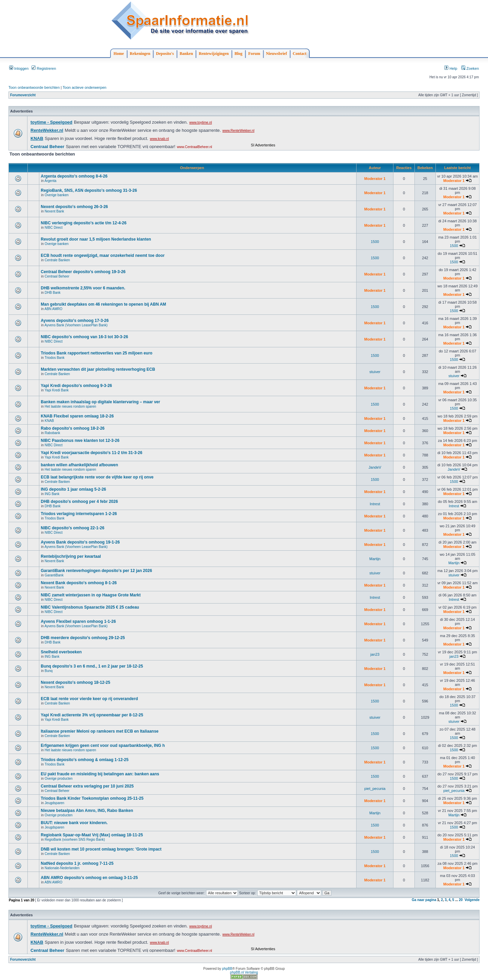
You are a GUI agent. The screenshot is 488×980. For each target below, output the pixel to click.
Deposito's (165, 54)
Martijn (375, 559)
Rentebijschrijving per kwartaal (71, 556)
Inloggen (19, 68)
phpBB (227, 969)
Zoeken (470, 68)
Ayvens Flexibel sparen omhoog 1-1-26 (78, 621)
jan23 (375, 654)
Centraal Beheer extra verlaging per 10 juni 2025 (87, 786)
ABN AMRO (53, 309)
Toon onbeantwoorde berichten (34, 87)
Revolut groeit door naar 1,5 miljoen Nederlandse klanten (96, 239)
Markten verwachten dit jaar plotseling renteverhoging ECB (98, 369)
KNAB (49, 421)
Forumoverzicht (23, 95)
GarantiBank (54, 575)
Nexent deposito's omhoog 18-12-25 (75, 682)
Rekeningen (140, 54)
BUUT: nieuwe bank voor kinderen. (74, 823)
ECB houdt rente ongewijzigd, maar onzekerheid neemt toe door (103, 256)
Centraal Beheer (57, 276)
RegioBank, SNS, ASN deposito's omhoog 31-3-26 (89, 190)
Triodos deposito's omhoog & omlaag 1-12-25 (85, 760)
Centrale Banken (57, 260)
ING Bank (52, 494)
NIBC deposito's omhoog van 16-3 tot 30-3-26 (84, 337)
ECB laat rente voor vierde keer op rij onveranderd (89, 699)
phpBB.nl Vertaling (244, 972)
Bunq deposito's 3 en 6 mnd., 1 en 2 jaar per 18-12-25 (92, 666)
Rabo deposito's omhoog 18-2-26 (73, 428)
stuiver (375, 372)
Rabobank (53, 433)
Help (451, 68)
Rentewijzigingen (214, 54)
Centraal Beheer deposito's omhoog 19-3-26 (83, 272)
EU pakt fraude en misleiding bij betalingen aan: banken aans (100, 774)
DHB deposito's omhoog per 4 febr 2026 (79, 502)
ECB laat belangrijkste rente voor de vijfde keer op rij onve (97, 477)
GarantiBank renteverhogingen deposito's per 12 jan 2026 (96, 571)
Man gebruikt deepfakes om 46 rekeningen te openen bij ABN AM (103, 304)
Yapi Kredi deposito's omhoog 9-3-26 (76, 386)
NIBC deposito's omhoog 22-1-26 (73, 528)
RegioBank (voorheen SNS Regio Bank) (75, 840)
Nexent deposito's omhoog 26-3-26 (74, 207)
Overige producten (59, 779)
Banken (186, 54)
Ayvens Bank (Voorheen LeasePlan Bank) (76, 325)
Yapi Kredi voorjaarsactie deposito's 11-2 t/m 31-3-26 (91, 453)
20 (461, 900)
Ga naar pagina (424, 900)
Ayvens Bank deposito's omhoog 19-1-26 (80, 542)
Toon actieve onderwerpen (85, 87)
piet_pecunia (375, 789)
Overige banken (57, 195)
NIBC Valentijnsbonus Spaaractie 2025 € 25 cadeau (90, 607)
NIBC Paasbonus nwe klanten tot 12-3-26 (80, 441)
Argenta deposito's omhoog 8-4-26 (74, 176)
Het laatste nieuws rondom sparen (70, 406)
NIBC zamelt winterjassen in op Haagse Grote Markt (91, 595)
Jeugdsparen (55, 803)
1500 (375, 242)
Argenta (50, 181)
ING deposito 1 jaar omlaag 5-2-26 (73, 489)
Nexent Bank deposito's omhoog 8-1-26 (79, 583)
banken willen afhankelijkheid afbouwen (79, 465)
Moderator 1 (375, 179)
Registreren (44, 68)
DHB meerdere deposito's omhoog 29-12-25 (83, 638)
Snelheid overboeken (61, 652)
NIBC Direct (54, 228)
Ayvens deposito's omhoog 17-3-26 (75, 321)
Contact (300, 54)
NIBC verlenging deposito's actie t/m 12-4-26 (84, 223)
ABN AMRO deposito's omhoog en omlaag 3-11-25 (89, 878)
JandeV (375, 467)
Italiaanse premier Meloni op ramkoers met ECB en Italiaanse (99, 731)
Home (119, 54)
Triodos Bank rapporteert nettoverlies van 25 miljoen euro (96, 353)
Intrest (375, 504)
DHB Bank (53, 293)
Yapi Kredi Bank (57, 390)
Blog (238, 54)
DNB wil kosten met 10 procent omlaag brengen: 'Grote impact (101, 849)
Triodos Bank (55, 358)
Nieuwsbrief (277, 54)
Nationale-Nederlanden (62, 868)
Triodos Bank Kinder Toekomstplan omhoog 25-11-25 (92, 798)
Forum (254, 54)
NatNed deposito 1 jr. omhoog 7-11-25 (77, 863)
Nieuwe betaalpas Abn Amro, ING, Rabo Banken (87, 811)
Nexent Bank (54, 211)
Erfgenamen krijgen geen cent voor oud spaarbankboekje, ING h (103, 746)
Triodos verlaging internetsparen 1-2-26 (79, 514)
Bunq (49, 671)
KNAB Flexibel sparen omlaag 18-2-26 (77, 416)
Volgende (472, 900)
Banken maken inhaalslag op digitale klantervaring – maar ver (100, 402)
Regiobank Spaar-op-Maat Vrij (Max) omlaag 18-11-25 (92, 835)
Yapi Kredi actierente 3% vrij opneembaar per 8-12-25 (92, 715)
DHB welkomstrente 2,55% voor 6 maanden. (83, 288)
